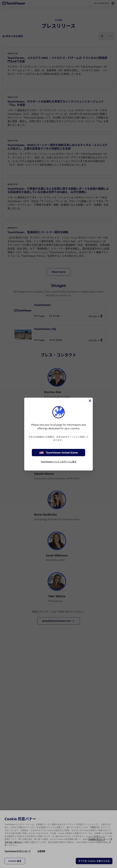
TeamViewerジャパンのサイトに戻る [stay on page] (59, 462)
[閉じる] (90, 401)
